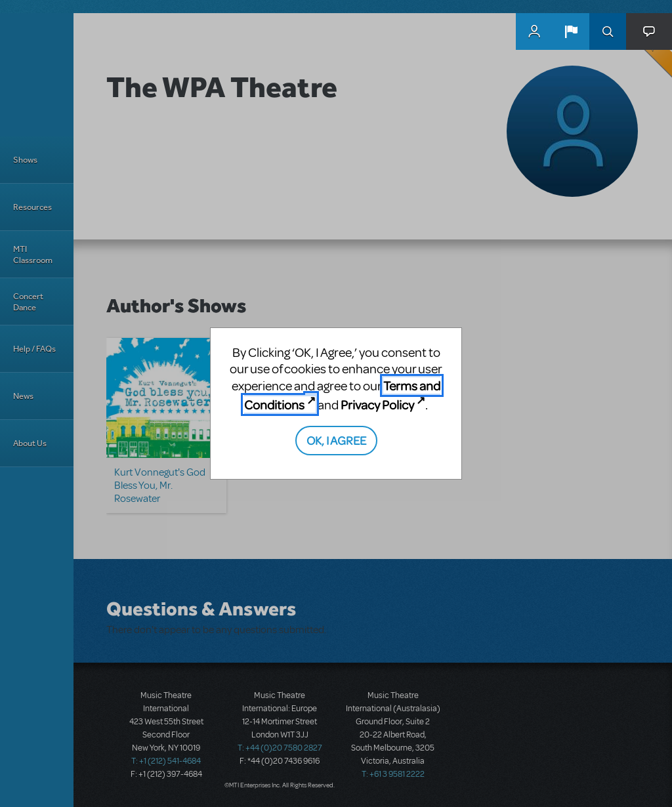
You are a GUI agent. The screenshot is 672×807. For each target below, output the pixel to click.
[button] (571, 31)
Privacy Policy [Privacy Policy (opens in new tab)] (377, 404)
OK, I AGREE (336, 440)
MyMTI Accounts (534, 31)
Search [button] (608, 31)
